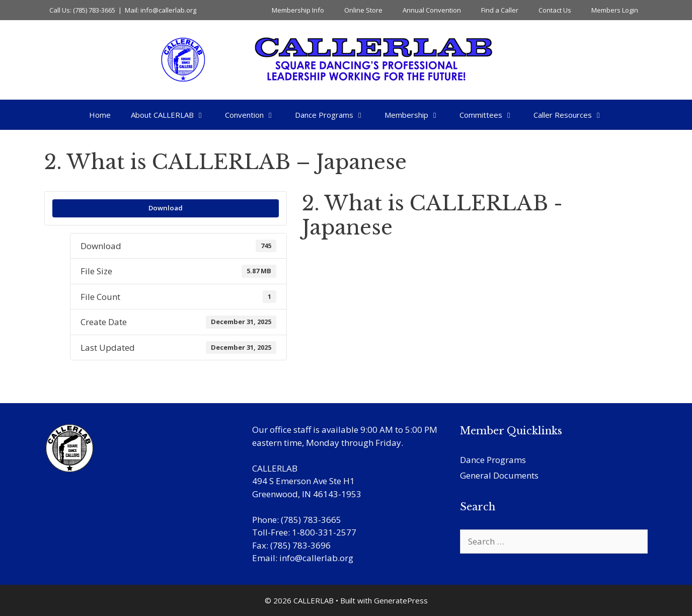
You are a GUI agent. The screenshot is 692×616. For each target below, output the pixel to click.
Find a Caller (500, 10)
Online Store (363, 10)
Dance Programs (335, 115)
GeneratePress (401, 600)
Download (166, 208)
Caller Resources (573, 115)
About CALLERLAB (173, 115)
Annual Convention (432, 10)
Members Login (615, 10)
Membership (417, 115)
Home (100, 115)
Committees (491, 115)
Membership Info (298, 10)
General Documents (499, 475)
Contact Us (555, 10)
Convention (255, 115)
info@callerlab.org (316, 558)
